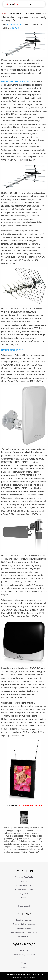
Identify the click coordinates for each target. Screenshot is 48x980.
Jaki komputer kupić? (24, 936)
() (12, 28)
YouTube (24, 959)
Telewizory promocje (24, 920)
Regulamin (24, 894)
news (4, 14)
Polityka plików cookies (24, 889)
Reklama (24, 881)
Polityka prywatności (24, 885)
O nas (24, 902)
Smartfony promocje (24, 928)
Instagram (24, 967)
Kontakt (24, 898)
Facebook (24, 950)
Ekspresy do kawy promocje (24, 924)
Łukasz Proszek (15, 25)
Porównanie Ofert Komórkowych (24, 932)
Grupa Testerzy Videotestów (24, 955)
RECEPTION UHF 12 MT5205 (15, 82)
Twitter (24, 963)
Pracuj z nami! (24, 906)
